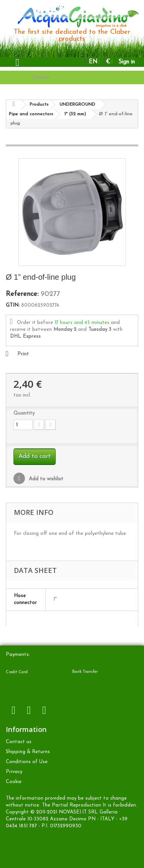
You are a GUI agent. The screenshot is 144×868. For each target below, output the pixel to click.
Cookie (14, 782)
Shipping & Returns (28, 752)
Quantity (24, 413)
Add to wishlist (45, 479)
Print (23, 354)
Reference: (22, 294)
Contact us (19, 742)
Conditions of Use (27, 762)
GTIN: (13, 305)
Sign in (127, 62)
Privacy (14, 772)
